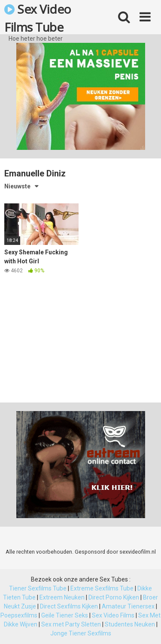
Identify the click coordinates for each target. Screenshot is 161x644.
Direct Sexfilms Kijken (69, 606)
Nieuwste (17, 186)
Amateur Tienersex (128, 606)
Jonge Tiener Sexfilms (81, 633)
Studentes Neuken (130, 624)
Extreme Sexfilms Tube (102, 588)
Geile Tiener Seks (65, 615)
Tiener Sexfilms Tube (38, 588)
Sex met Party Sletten (71, 624)
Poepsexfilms (19, 615)
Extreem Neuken (62, 597)
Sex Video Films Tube (38, 18)
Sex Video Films (113, 615)
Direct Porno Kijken (114, 597)
